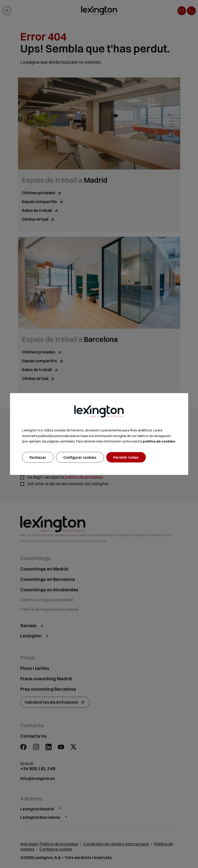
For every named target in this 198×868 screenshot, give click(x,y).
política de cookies (159, 441)
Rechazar (38, 457)
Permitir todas (126, 457)
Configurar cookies (80, 457)
